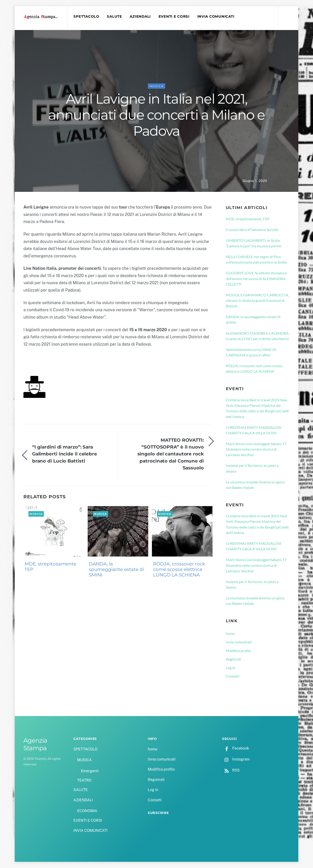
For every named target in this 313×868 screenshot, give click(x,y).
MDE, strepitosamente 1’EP (50, 567)
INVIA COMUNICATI (216, 17)
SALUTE (114, 17)
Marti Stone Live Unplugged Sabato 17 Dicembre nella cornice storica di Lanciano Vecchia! (256, 449)
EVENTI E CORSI (174, 17)
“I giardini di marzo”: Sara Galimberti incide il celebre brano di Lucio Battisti (65, 454)
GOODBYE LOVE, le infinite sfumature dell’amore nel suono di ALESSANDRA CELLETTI (256, 278)
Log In (231, 668)
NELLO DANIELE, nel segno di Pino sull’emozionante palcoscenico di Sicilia (256, 259)
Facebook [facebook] (236, 748)
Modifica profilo (238, 651)
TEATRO (84, 780)
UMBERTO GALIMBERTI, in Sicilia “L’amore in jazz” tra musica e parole (253, 243)
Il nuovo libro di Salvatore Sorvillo (252, 230)
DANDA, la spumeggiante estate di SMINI (116, 569)
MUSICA (157, 86)
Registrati (233, 659)
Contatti (233, 676)
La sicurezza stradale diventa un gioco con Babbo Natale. (255, 485)
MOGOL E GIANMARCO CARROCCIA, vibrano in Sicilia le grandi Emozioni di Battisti (257, 300)
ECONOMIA (87, 811)
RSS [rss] (231, 770)
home (230, 633)
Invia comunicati (239, 642)
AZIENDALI (140, 17)
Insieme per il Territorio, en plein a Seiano (252, 468)
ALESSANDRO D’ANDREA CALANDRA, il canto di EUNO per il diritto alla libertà (257, 336)
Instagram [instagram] (236, 759)
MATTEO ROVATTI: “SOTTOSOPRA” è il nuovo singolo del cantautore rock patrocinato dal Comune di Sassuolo (171, 454)
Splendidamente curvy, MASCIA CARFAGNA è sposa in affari (251, 352)
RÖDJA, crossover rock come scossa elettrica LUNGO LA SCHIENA (179, 569)
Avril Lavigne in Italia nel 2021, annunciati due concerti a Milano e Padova (156, 115)
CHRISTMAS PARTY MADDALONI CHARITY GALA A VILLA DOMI (254, 430)
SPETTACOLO (86, 17)
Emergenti (90, 771)
